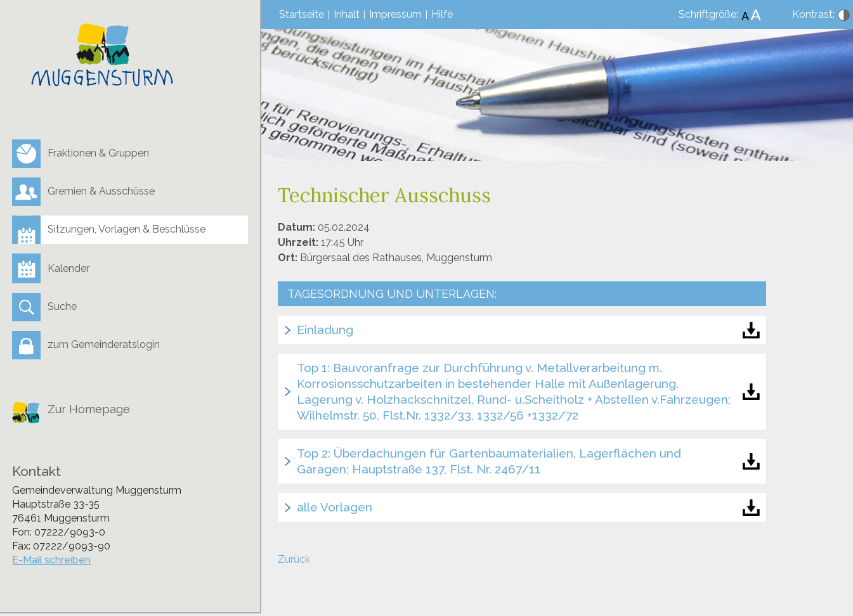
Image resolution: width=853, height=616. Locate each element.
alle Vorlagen (335, 507)
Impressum (395, 14)
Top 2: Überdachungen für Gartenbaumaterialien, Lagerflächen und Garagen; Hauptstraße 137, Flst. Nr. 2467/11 (489, 461)
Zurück (294, 559)
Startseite (302, 14)
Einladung (325, 330)
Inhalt (347, 14)
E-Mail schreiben (51, 560)
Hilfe (442, 14)
